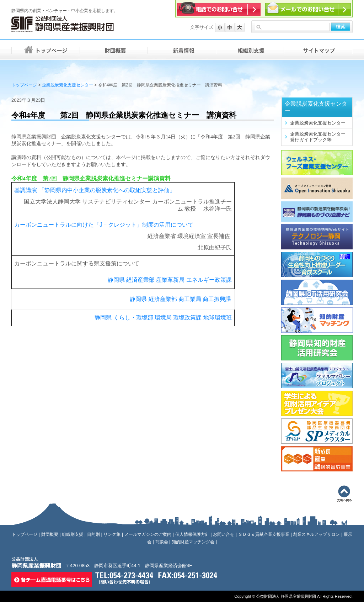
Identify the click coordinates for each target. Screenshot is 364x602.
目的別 (93, 534)
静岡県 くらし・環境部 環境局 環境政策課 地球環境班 (163, 318)
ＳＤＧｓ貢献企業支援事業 (264, 534)
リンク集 (112, 534)
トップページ (24, 85)
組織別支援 (73, 534)
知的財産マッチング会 (193, 542)
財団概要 (50, 534)
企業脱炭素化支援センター (68, 85)
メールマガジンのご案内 (148, 534)
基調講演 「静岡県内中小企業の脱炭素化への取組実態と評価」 (95, 190)
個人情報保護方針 (192, 534)
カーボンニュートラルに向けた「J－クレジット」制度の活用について (104, 225)
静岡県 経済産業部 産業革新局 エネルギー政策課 (170, 280)
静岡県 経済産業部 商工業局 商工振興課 (180, 299)
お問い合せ (224, 534)
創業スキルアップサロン (316, 534)
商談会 (162, 542)
